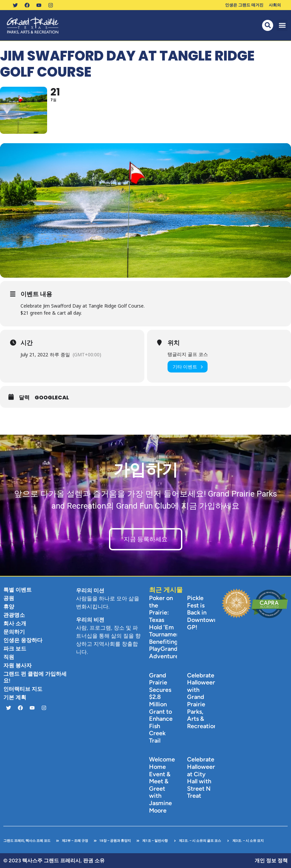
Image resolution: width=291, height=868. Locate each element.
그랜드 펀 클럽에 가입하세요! (35, 677)
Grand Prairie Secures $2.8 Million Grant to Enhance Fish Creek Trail (161, 708)
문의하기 (14, 632)
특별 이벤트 (17, 590)
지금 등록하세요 (146, 539)
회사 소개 (15, 623)
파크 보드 (15, 649)
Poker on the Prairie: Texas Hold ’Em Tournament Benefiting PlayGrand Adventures (166, 627)
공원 (9, 598)
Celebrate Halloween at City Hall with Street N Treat (202, 778)
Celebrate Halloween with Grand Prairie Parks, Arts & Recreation (202, 701)
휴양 (9, 607)
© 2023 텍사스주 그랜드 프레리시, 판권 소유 (54, 861)
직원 (9, 657)
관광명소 (14, 615)
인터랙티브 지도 (23, 689)
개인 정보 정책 (271, 861)
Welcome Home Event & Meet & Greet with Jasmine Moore (162, 785)
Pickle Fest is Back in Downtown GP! (202, 613)
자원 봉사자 (17, 665)
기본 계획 (15, 697)
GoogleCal (52, 398)
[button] (282, 25)
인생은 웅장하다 (23, 640)
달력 (24, 398)
